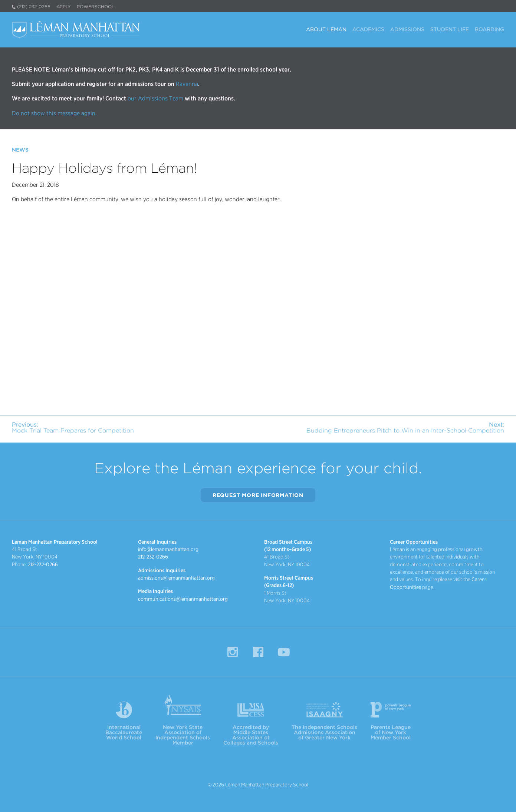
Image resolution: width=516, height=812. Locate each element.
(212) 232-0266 (34, 6)
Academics (368, 29)
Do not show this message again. (54, 113)
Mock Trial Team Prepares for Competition (73, 427)
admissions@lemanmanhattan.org (176, 578)
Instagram (233, 652)
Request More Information (258, 495)
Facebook (258, 652)
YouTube (284, 652)
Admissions (407, 29)
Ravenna (186, 84)
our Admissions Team (155, 98)
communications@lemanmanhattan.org (183, 599)
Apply (64, 6)
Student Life (450, 29)
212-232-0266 (43, 564)
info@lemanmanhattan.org (168, 549)
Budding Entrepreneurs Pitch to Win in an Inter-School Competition (405, 427)
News (20, 150)
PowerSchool (96, 6)
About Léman (326, 29)
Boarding (489, 29)
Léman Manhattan (77, 30)
